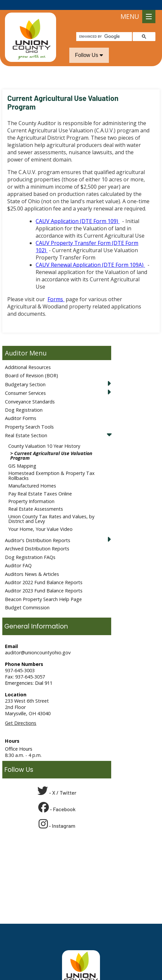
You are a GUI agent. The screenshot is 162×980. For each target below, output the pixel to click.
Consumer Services (25, 383)
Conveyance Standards (30, 392)
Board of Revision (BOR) (32, 366)
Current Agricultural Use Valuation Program (51, 446)
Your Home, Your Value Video (40, 519)
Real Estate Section (26, 425)
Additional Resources (28, 357)
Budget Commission (27, 598)
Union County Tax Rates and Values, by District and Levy (51, 509)
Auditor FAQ (18, 556)
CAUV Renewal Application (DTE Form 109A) (90, 255)
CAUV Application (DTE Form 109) (78, 211)
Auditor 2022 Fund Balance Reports (44, 572)
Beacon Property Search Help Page (43, 589)
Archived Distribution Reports (37, 539)
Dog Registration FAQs (30, 547)
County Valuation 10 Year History (44, 436)
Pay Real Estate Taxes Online (40, 484)
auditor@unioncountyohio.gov (38, 643)
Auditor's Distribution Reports (38, 530)
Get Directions (21, 713)
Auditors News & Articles (32, 564)
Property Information (31, 491)
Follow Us (89, 45)
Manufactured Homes (32, 476)
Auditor (16, 343)
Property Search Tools (29, 417)
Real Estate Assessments (36, 499)
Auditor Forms (21, 408)
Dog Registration (24, 400)
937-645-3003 (20, 660)
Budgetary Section (25, 374)
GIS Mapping (22, 456)
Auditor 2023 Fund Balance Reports (44, 581)
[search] (103, 27)
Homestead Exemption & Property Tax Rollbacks (51, 466)
